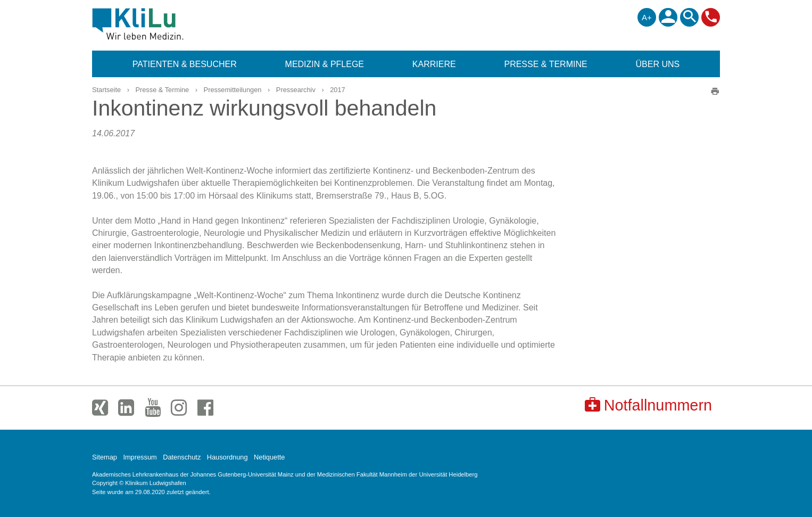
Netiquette (269, 457)
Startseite (106, 90)
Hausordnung (227, 457)
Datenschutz (182, 457)
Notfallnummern (648, 405)
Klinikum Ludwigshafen (162, 24)
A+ (647, 17)
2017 (337, 90)
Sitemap (105, 457)
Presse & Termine (162, 90)
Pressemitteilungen (233, 90)
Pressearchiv (296, 90)
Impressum (140, 457)
